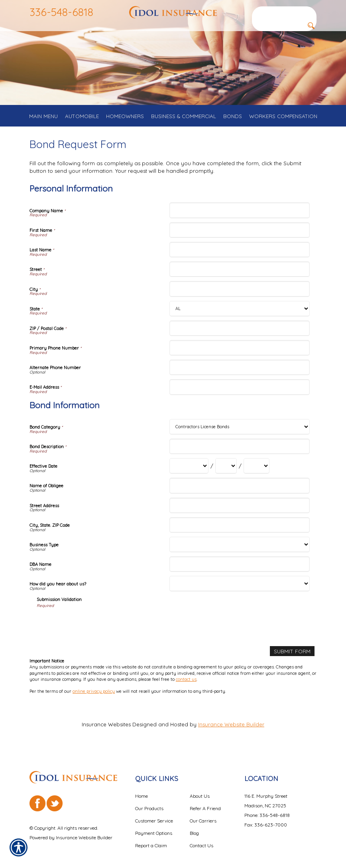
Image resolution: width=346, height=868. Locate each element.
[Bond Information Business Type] (239, 551)
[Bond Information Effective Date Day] (226, 472)
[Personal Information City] (239, 295)
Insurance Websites (106, 730)
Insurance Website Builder (231, 730)
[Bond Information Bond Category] (239, 433)
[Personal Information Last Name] (239, 256)
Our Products (149, 803)
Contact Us (202, 840)
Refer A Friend (205, 803)
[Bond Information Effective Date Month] (189, 472)
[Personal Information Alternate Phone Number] (239, 373)
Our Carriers (203, 816)
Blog (194, 828)
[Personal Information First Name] (239, 236)
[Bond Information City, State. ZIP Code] (239, 531)
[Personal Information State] (239, 315)
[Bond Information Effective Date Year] (257, 472)
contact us (186, 685)
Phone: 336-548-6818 (267, 810)
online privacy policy (94, 697)
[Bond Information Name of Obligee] (239, 492)
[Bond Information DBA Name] (239, 570)
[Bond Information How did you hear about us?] (239, 590)
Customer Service (154, 816)
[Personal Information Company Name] (239, 217)
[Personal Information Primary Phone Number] (239, 354)
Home (142, 791)
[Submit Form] (293, 657)
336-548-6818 (61, 12)
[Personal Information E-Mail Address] (239, 393)
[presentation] (97, 631)
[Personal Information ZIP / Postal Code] (239, 334)
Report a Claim (151, 840)
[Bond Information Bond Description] (239, 452)
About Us (200, 791)
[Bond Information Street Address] (239, 511)
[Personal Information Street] (239, 275)
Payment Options (154, 828)
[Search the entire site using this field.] (284, 12)
